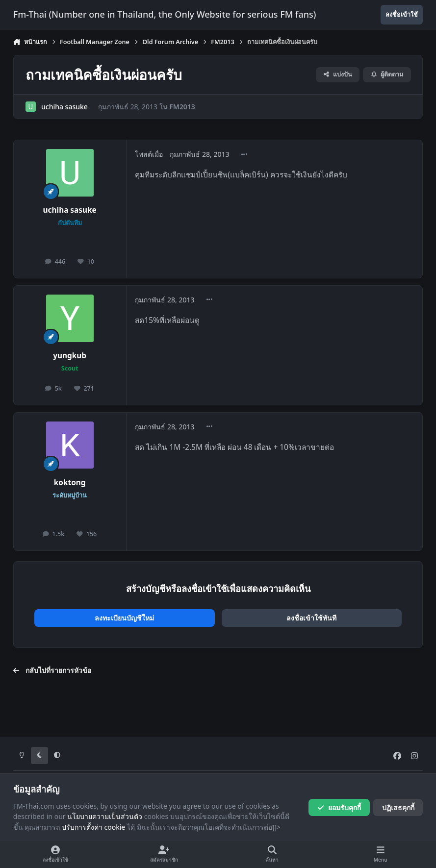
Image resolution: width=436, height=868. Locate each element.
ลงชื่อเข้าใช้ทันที (311, 618)
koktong (70, 483)
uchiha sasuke (64, 107)
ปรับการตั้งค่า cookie (93, 827)
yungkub (70, 356)
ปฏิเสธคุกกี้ (398, 807)
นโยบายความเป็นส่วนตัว (105, 816)
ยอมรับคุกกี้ (339, 807)
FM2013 (182, 107)
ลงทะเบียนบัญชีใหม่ (124, 618)
